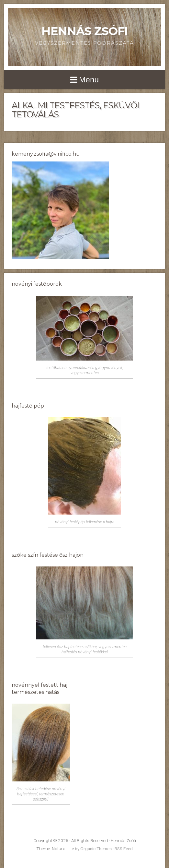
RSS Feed (124, 849)
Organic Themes (96, 849)
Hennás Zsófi (85, 31)
